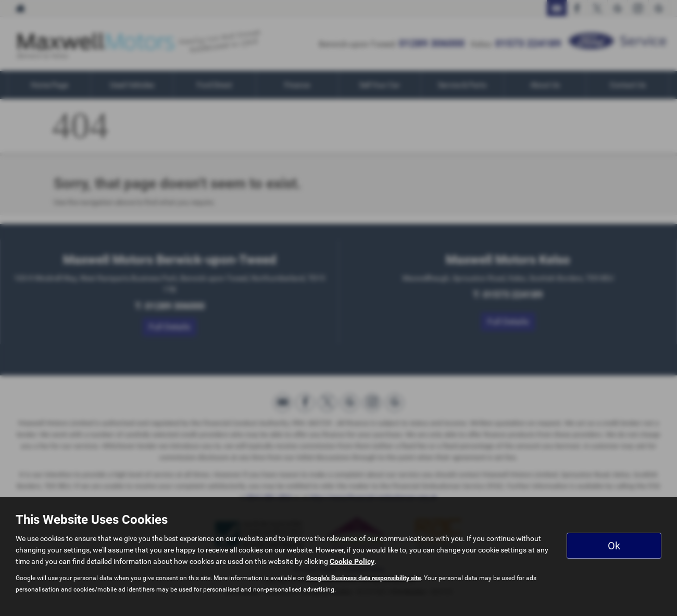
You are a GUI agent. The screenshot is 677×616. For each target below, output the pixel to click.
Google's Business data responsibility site (363, 578)
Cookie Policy (352, 561)
